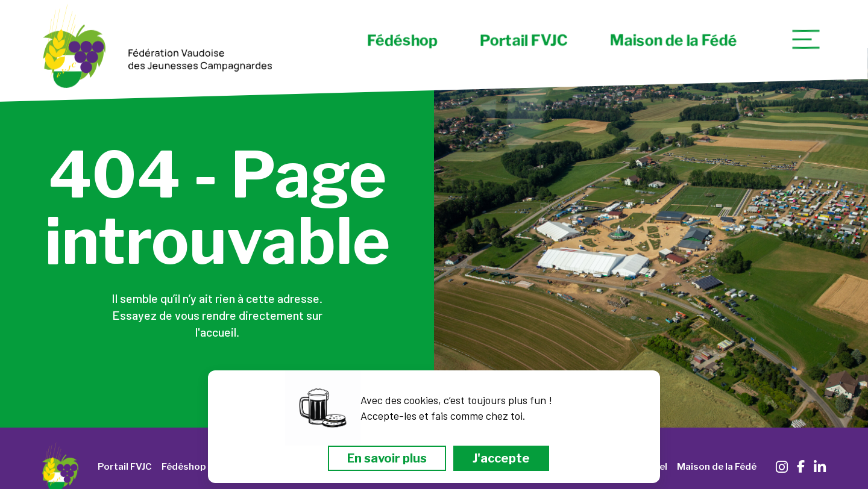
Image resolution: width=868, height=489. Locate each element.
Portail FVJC (523, 40)
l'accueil (216, 332)
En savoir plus (387, 458)
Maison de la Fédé (673, 40)
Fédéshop (402, 40)
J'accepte (501, 458)
